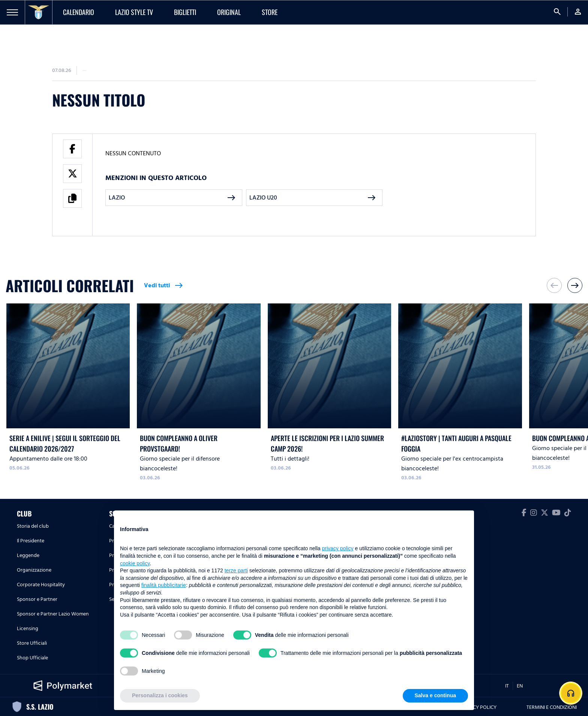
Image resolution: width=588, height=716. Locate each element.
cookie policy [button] (135, 563)
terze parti (236, 570)
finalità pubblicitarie (164, 585)
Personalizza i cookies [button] (160, 695)
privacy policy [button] (338, 548)
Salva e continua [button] (435, 695)
